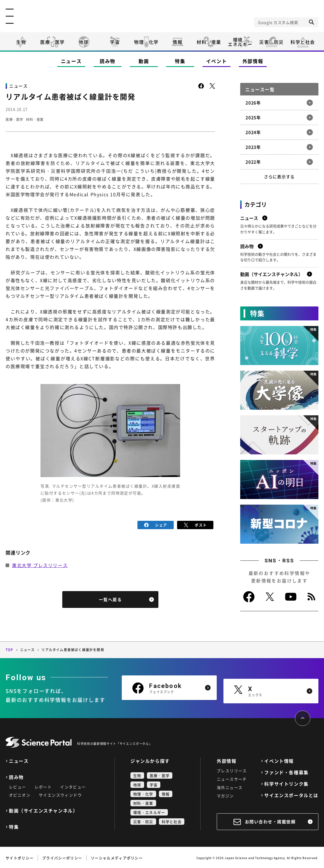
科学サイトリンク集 (286, 783)
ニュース (71, 61)
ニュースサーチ (232, 778)
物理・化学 (146, 42)
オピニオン (20, 794)
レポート (43, 786)
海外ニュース (230, 786)
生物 (21, 42)
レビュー (18, 786)
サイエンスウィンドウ (60, 794)
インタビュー (73, 786)
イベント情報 (279, 760)
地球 (84, 42)
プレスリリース (232, 769)
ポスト (195, 524)
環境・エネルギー (149, 811)
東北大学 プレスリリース (40, 564)
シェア (156, 524)
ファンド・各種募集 (286, 771)
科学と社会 (303, 42)
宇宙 (115, 42)
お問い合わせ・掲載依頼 (270, 821)
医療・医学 (53, 42)
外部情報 (253, 61)
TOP (9, 649)
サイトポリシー (20, 857)
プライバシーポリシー (62, 857)
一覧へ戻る (110, 599)
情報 (178, 42)
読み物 (108, 61)
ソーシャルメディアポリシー (117, 857)
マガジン (225, 795)
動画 (144, 61)
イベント (217, 61)
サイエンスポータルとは (291, 794)
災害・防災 (271, 42)
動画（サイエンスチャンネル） (43, 810)
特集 (180, 61)
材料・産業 (209, 42)
